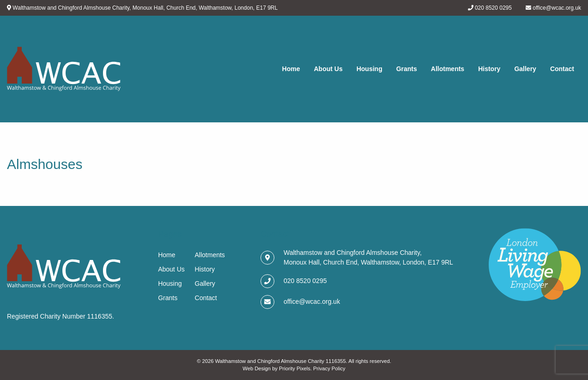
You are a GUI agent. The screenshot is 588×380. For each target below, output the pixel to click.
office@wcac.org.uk (557, 8)
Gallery (525, 69)
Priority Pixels (295, 368)
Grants (407, 69)
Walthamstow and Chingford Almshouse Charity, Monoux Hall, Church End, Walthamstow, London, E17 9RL (145, 8)
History (489, 69)
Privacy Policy (329, 368)
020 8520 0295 (493, 8)
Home (291, 69)
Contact (562, 69)
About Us (328, 69)
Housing (370, 69)
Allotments (448, 69)
